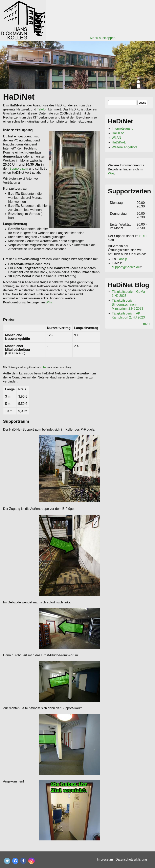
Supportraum (19, 169)
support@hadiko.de (127, 267)
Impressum (105, 859)
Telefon (42, 109)
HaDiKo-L (119, 142)
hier (44, 367)
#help (123, 259)
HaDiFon (118, 133)
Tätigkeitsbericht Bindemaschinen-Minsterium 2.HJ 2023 (128, 305)
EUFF (143, 236)
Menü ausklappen (103, 38)
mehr (147, 324)
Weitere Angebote (125, 147)
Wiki (49, 302)
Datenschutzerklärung (131, 859)
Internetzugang (123, 128)
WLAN (116, 138)
